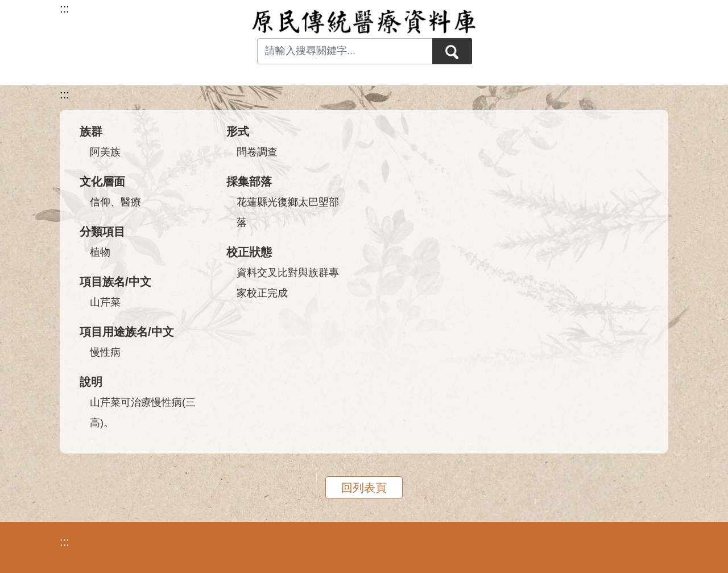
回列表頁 (364, 488)
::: (65, 94)
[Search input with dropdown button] (345, 51)
